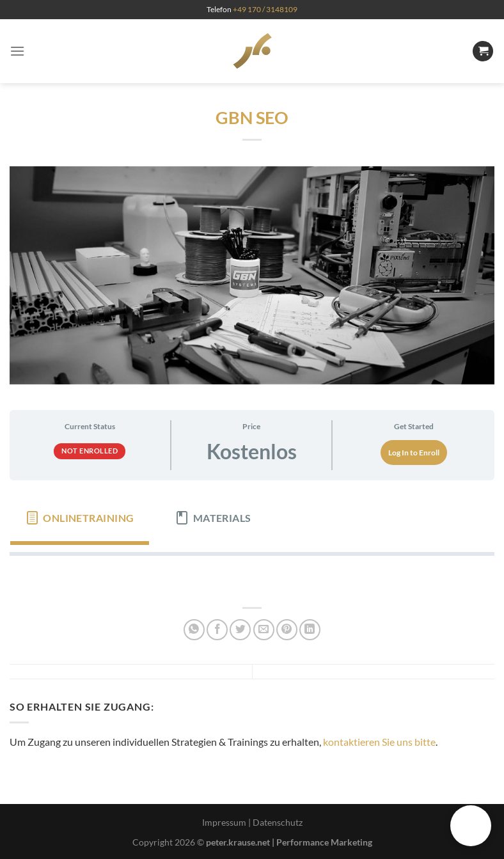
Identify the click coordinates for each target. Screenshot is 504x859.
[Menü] (17, 51)
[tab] (80, 518)
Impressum (224, 822)
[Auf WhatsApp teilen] (194, 630)
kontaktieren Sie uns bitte (379, 742)
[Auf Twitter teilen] (240, 630)
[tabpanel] (252, 576)
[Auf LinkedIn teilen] (310, 630)
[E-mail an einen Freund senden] (264, 630)
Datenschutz (278, 822)
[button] (471, 826)
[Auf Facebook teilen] (217, 630)
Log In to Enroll (414, 453)
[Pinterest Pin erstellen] (287, 630)
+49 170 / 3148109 (265, 9)
